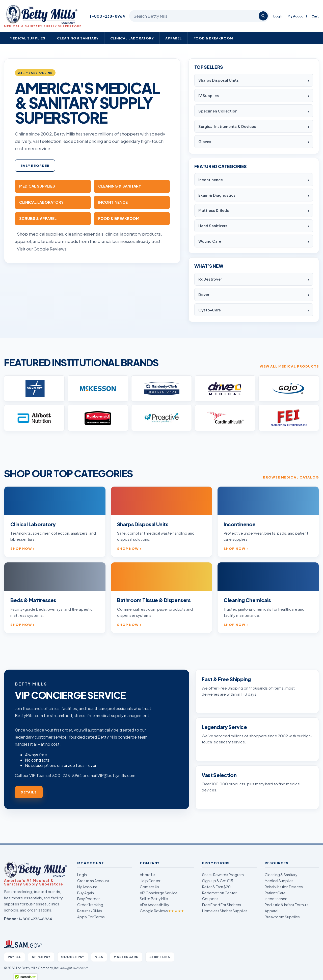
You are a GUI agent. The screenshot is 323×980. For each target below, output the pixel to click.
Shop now (21, 548)
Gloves (205, 142)
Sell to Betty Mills (154, 899)
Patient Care (275, 893)
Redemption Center (219, 893)
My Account (297, 16)
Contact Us (149, 887)
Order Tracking (90, 905)
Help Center (150, 881)
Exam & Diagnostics (217, 195)
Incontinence (211, 180)
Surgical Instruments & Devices (227, 126)
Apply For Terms (91, 917)
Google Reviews (162, 911)
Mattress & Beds (214, 210)
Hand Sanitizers (213, 226)
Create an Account (93, 881)
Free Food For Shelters (222, 905)
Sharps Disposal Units (219, 80)
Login (82, 875)
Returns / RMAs (90, 911)
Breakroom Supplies (282, 917)
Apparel (174, 38)
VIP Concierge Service (159, 893)
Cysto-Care (210, 310)
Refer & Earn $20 (216, 887)
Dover (204, 294)
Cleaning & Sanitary (78, 38)
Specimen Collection (218, 111)
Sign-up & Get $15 (218, 881)
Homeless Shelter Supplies (225, 911)
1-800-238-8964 (107, 16)
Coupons (210, 899)
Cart (315, 16)
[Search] (263, 16)
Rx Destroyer (210, 279)
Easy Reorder (35, 165)
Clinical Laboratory (132, 38)
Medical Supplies (28, 38)
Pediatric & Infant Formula (287, 905)
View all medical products (289, 366)
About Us (147, 875)
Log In (278, 16)
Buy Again (86, 893)
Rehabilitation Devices (284, 887)
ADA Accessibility (155, 905)
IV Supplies (209, 96)
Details (29, 792)
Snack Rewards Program (223, 875)
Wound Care (210, 241)
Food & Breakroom (213, 38)
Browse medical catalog (291, 477)
